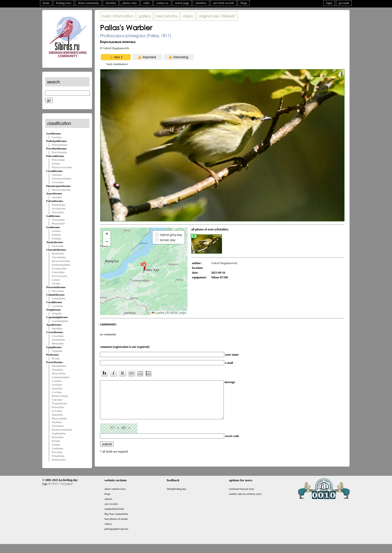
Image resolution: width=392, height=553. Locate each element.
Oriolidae (57, 385)
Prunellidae (58, 407)
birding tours (64, 3)
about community (88, 3)
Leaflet (158, 313)
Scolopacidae (59, 268)
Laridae (56, 280)
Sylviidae (57, 411)
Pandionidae (58, 205)
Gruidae (56, 231)
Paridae (56, 441)
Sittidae (56, 445)
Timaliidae (58, 426)
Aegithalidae (59, 433)
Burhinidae (58, 253)
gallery (145, 16)
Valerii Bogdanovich (116, 48)
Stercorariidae (59, 276)
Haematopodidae (61, 265)
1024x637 (217, 16)
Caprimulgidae (60, 321)
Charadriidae (59, 257)
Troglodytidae (59, 403)
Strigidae (57, 313)
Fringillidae (58, 456)
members (201, 3)
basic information (118, 16)
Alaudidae (57, 370)
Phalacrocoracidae (62, 167)
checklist (111, 3)
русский (344, 3)
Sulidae (56, 163)
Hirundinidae (59, 366)
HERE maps (178, 313)
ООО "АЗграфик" (62, 490)
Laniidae (56, 381)
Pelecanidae (58, 160)
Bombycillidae (60, 396)
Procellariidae (59, 152)
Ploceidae (57, 452)
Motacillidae (59, 373)
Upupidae (57, 351)
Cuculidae (57, 306)
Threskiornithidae (61, 178)
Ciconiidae (58, 182)
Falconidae (58, 212)
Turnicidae (58, 246)
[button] (144, 266)
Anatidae (57, 197)
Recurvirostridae (61, 261)
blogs (244, 3)
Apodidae (57, 328)
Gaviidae (57, 137)
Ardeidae (57, 175)
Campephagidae (61, 377)
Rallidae (56, 235)
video (147, 3)
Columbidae (58, 298)
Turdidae (57, 422)
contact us (162, 3)
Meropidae (58, 343)
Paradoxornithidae (62, 430)
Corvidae (57, 392)
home (46, 3)
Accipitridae (58, 208)
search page (182, 3)
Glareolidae (58, 272)
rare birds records (223, 3)
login (329, 3)
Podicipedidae (59, 145)
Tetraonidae (58, 220)
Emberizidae (59, 460)
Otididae (56, 238)
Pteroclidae (58, 291)
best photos (167, 16)
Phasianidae (58, 223)
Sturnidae (57, 388)
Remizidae (58, 437)
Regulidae (57, 415)
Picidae (56, 358)
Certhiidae (57, 448)
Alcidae (56, 283)
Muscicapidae (59, 418)
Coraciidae (58, 336)
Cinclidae (57, 400)
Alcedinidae (58, 340)
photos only (129, 3)
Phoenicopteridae (61, 190)
